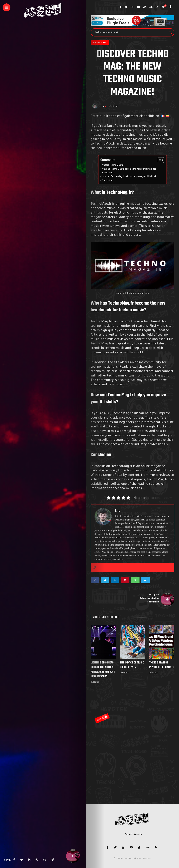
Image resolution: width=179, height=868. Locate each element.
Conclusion (107, 180)
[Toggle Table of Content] (159, 160)
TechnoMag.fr (101, 343)
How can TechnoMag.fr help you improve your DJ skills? (129, 176)
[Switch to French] (163, 116)
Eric (102, 106)
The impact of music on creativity (132, 665)
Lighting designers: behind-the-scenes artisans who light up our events (103, 670)
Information (100, 42)
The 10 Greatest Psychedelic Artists (162, 665)
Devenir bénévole (133, 834)
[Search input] (131, 32)
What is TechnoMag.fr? (113, 165)
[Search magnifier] (170, 32)
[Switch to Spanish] (168, 116)
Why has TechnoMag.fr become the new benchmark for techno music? (129, 171)
